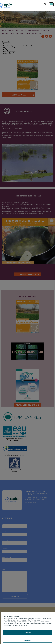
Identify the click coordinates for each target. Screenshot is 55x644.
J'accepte (27, 633)
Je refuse (27, 640)
